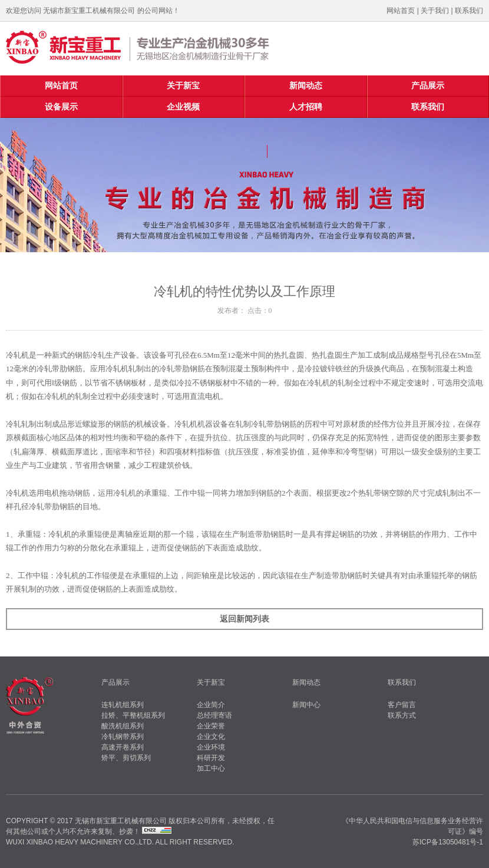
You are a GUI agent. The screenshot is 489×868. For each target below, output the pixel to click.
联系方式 (402, 715)
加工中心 (211, 768)
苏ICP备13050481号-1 (448, 842)
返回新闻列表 (244, 619)
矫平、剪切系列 (126, 758)
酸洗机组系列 (123, 726)
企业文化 (211, 737)
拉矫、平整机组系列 (133, 715)
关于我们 (435, 11)
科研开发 (211, 758)
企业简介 (211, 705)
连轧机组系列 (123, 705)
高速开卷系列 (123, 747)
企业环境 (211, 747)
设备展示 (61, 107)
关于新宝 (183, 86)
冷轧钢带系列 (123, 737)
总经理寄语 (214, 715)
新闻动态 (306, 86)
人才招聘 (306, 107)
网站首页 (401, 11)
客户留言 (402, 705)
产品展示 (428, 86)
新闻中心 (306, 705)
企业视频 (183, 107)
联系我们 (469, 11)
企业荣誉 (211, 726)
